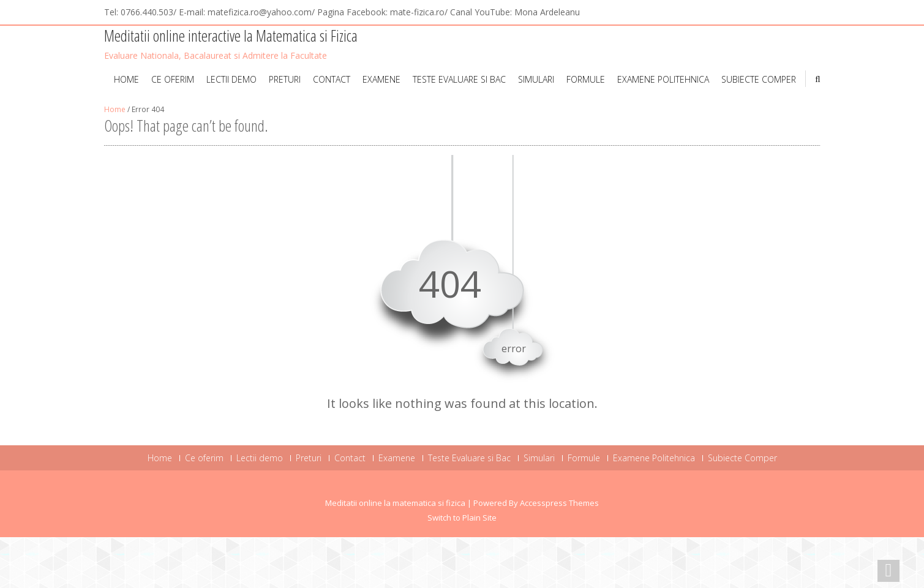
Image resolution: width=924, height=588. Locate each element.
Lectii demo (231, 79)
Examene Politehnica (663, 79)
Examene (381, 79)
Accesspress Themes (559, 503)
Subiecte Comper (759, 79)
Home (126, 79)
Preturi (285, 79)
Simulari (536, 79)
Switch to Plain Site (462, 518)
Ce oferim (173, 79)
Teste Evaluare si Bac (459, 79)
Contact (332, 79)
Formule (586, 79)
